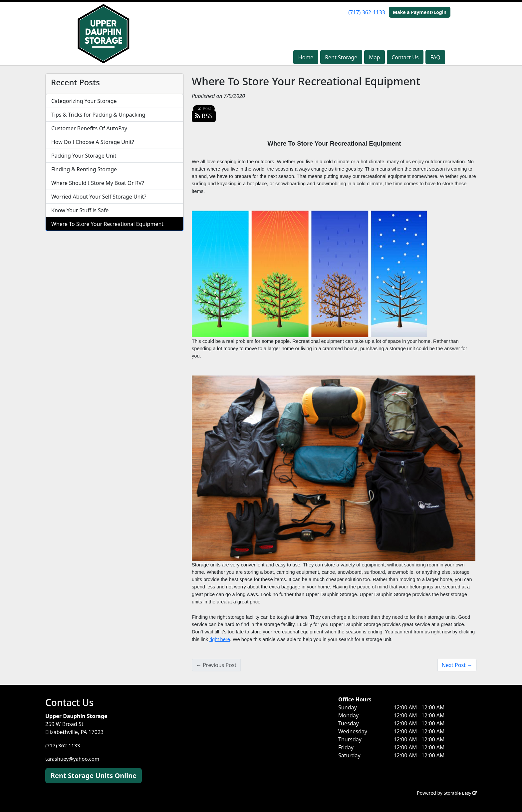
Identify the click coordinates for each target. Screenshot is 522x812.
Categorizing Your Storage (84, 101)
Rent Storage (341, 57)
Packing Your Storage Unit (84, 156)
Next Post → (457, 665)
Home (306, 57)
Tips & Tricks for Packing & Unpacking (98, 115)
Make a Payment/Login (420, 12)
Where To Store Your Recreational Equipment (107, 224)
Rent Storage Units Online (94, 776)
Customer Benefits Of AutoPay (89, 128)
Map (374, 57)
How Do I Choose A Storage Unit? (93, 142)
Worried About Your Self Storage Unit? (99, 197)
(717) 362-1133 (367, 12)
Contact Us (405, 57)
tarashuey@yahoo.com (74, 759)
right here (220, 639)
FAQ (435, 57)
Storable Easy (459, 793)
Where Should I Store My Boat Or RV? (98, 183)
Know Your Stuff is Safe (80, 210)
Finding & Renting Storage (84, 169)
